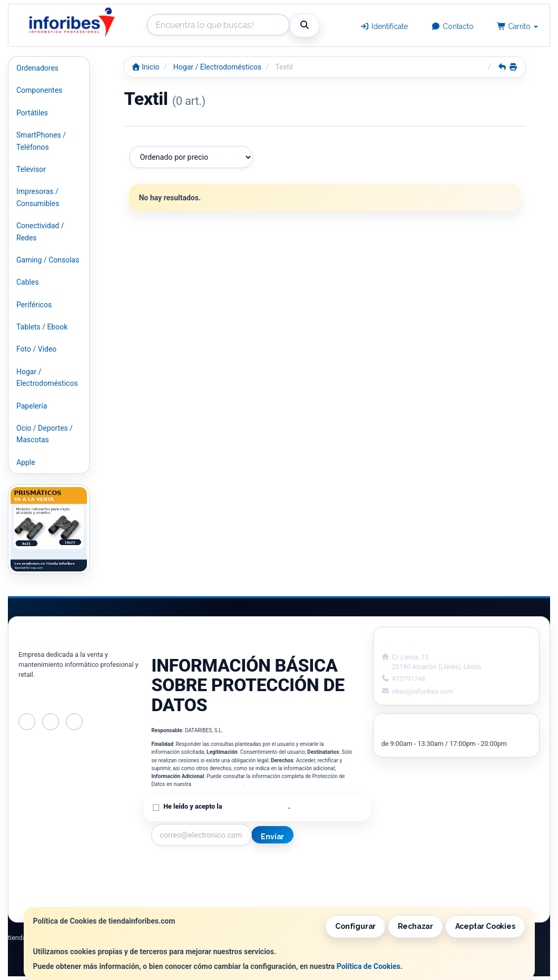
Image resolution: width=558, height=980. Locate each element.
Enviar (272, 837)
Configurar (355, 926)
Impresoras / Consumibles (38, 197)
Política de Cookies (369, 966)
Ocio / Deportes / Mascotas (45, 434)
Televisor (31, 169)
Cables (28, 282)
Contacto (452, 26)
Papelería (32, 406)
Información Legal (292, 867)
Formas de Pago (289, 889)
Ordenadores (37, 68)
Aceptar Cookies (485, 926)
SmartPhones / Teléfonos (41, 141)
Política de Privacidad (219, 784)
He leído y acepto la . (227, 806)
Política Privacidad (182, 878)
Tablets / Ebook (42, 327)
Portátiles (32, 113)
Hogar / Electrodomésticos (47, 377)
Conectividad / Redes (40, 231)
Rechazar (415, 926)
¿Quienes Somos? (181, 900)
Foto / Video (36, 349)
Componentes (39, 90)
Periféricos (34, 305)
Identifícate (384, 26)
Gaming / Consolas (48, 260)
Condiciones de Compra (191, 889)
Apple (26, 462)
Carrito (518, 26)
